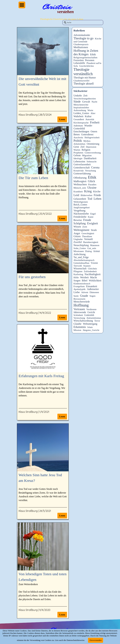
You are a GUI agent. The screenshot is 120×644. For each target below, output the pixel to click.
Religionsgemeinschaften (85, 57)
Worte (90, 110)
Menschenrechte (81, 105)
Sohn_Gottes (80, 248)
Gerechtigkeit (88, 233)
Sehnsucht (92, 161)
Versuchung (91, 171)
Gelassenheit (80, 199)
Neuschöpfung (81, 245)
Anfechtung (80, 254)
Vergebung (80, 210)
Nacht (94, 102)
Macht (93, 277)
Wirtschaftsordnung (83, 321)
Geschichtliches (87, 66)
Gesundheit (79, 119)
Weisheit (84, 277)
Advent (85, 292)
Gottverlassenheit (82, 164)
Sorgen (77, 281)
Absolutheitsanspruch (84, 260)
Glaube (78, 324)
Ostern (94, 131)
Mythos (87, 141)
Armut (97, 251)
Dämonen (94, 292)
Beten (77, 134)
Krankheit (78, 192)
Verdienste (91, 309)
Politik (78, 141)
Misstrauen (79, 251)
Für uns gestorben (32, 277)
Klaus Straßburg (28, 115)
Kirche (97, 191)
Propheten (78, 153)
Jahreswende (80, 312)
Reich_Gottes (80, 205)
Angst (77, 233)
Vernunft (88, 239)
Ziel (83, 147)
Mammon (95, 245)
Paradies (92, 184)
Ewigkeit (93, 223)
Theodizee (87, 236)
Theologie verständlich (83, 72)
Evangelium (79, 286)
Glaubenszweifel (81, 81)
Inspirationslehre (81, 107)
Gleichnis (92, 269)
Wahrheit (79, 116)
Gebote (77, 155)
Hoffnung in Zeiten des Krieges (86, 52)
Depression (91, 147)
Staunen (87, 266)
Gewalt (86, 102)
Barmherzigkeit (91, 242)
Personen (90, 60)
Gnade (84, 296)
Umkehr (78, 96)
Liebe (77, 292)
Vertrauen (79, 309)
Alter (93, 113)
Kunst (91, 217)
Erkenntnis (80, 327)
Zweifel (78, 242)
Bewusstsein (79, 299)
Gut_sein (92, 248)
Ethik (93, 54)
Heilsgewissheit (92, 137)
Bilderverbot (86, 195)
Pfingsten (78, 271)
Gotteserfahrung (82, 173)
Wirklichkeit (95, 281)
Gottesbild (79, 129)
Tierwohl (78, 266)
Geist (76, 147)
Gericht (91, 312)
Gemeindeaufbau (81, 263)
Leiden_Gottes (81, 113)
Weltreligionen (81, 202)
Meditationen (81, 47)
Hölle (76, 277)
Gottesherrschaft (82, 168)
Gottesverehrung (93, 153)
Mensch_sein (80, 188)
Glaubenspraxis (81, 44)
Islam (90, 327)
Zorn (85, 227)
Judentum (78, 126)
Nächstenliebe (81, 214)
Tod (90, 199)
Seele (76, 296)
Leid (76, 195)
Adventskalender (82, 35)
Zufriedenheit (90, 271)
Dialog (88, 251)
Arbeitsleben (79, 144)
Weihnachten (80, 184)
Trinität (94, 263)
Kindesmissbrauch (82, 284)
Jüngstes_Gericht (91, 330)
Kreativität (79, 171)
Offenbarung (80, 178)
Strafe (94, 230)
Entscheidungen (81, 131)
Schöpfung (80, 223)
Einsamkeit (92, 286)
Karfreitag (78, 274)
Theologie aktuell (84, 84)
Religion (86, 150)
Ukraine (92, 188)
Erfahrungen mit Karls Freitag (41, 376)
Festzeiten (79, 60)
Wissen (77, 227)
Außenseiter (93, 289)
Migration (87, 155)
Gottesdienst (87, 134)
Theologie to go (84, 38)
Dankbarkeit (90, 158)
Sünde (77, 102)
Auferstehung (80, 110)
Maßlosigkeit (80, 181)
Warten (77, 150)
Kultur (88, 116)
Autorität (90, 119)
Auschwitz (78, 137)
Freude (87, 220)
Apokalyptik (80, 289)
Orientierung (93, 144)
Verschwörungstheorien (85, 99)
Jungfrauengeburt (82, 207)
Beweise (78, 220)
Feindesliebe (80, 217)
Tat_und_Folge (81, 257)
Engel (93, 214)
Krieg (88, 191)
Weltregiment (81, 230)
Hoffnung (81, 305)
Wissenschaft (80, 268)
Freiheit (95, 122)
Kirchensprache (81, 123)
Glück (91, 181)
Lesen (62, 119)
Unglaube (78, 239)
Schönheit (78, 315)
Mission (77, 330)
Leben (97, 199)
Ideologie (78, 158)
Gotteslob (89, 315)
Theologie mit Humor (85, 78)
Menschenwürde (82, 302)
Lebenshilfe (79, 63)
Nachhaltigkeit (93, 274)
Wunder (88, 126)
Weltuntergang (90, 324)
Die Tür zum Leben (33, 178)
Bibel (85, 281)
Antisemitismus (94, 318)
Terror (97, 321)
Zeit (85, 96)
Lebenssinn (79, 161)
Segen (93, 296)
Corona (95, 167)
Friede (97, 195)
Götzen (77, 236)
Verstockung (79, 318)
